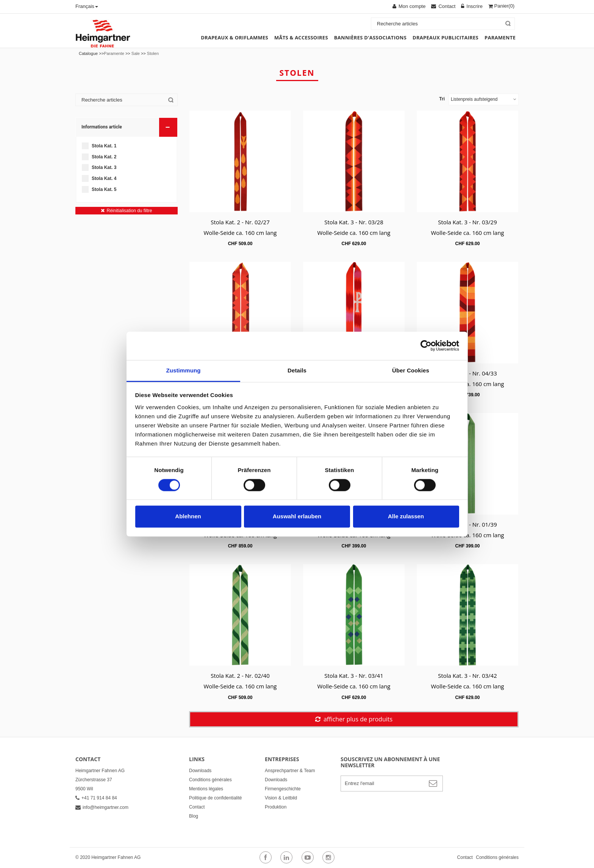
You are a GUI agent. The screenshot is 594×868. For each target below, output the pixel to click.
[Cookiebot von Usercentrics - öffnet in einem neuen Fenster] (426, 346)
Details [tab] (297, 370)
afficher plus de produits (358, 719)
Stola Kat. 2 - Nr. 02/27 (240, 222)
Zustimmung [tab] (184, 370)
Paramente (114, 53)
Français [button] (87, 6)
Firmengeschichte (283, 789)
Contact (197, 807)
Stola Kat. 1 (104, 146)
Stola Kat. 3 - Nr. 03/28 (354, 222)
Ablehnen (188, 517)
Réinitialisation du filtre (129, 211)
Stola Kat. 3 (104, 167)
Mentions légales (206, 789)
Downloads (200, 771)
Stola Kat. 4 (104, 178)
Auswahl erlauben (297, 517)
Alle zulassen (406, 517)
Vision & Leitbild (281, 798)
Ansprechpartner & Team (290, 771)
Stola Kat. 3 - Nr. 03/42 (467, 676)
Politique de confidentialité (215, 798)
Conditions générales (210, 780)
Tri (442, 99)
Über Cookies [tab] (411, 370)
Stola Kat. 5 (104, 189)
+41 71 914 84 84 (96, 798)
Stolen (153, 53)
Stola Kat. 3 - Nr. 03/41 (354, 676)
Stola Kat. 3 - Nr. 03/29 (467, 222)
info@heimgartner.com (102, 807)
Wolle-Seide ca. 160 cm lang (240, 233)
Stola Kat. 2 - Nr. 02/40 (240, 676)
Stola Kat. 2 (104, 157)
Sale (136, 53)
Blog (194, 816)
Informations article (127, 127)
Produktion (276, 807)
